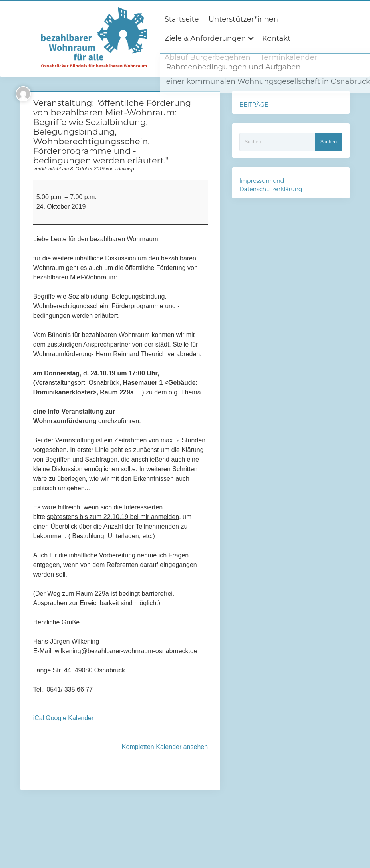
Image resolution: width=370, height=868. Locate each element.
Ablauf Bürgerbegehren (208, 57)
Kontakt (276, 38)
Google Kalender (70, 718)
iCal (39, 718)
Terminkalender (289, 57)
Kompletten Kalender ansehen (165, 747)
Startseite (182, 19)
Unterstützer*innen (243, 19)
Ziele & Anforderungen (205, 38)
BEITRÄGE (254, 105)
